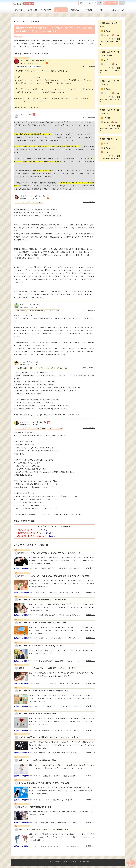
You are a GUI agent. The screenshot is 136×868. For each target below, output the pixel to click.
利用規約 (64, 862)
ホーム (51, 862)
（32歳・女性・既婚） (33, 196)
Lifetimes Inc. (66, 864)
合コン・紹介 (33, 10)
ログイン (122, 3)
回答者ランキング (118, 10)
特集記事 (89, 10)
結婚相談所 (75, 10)
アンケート (103, 10)
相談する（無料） (111, 3)
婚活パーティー (61, 10)
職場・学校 (18, 10)
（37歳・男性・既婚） (32, 61)
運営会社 (57, 862)
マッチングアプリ (47, 10)
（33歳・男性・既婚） (30, 305)
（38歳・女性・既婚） (29, 362)
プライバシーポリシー (75, 862)
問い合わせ (86, 862)
